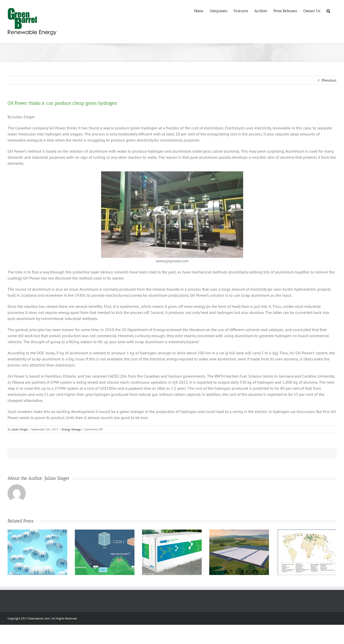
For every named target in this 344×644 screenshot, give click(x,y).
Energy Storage (71, 429)
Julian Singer (20, 429)
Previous (329, 80)
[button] (328, 11)
